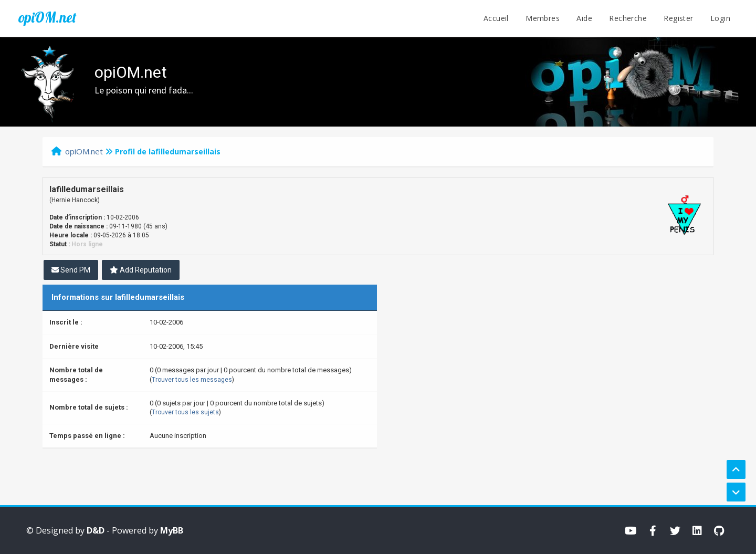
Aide (584, 18)
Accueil (496, 18)
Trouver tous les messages (192, 380)
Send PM (71, 270)
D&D (96, 530)
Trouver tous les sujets (185, 412)
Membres (543, 18)
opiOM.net (47, 17)
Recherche (628, 18)
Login (720, 18)
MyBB (172, 530)
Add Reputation (141, 270)
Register (678, 18)
